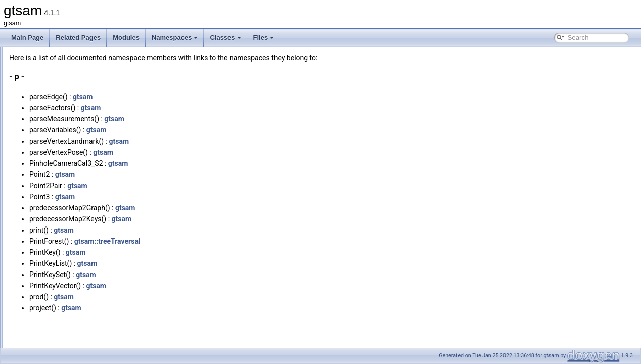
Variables (46, 302)
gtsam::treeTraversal (234, 241)
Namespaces (175, 38)
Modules (126, 38)
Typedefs (46, 313)
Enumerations (52, 325)
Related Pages (78, 38)
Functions (47, 291)
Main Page (27, 38)
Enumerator (49, 336)
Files (264, 38)
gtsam (209, 97)
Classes (225, 38)
